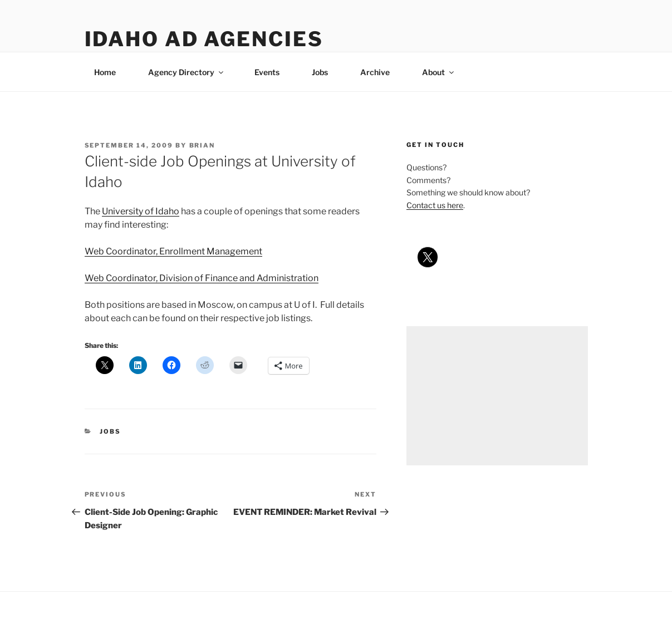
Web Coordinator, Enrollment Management (173, 251)
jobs (110, 431)
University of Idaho (141, 211)
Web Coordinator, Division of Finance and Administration (202, 278)
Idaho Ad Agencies (204, 39)
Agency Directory (187, 72)
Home (105, 72)
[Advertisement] (497, 396)
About (439, 72)
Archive (375, 72)
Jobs (320, 72)
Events (267, 72)
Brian (202, 145)
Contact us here (435, 205)
